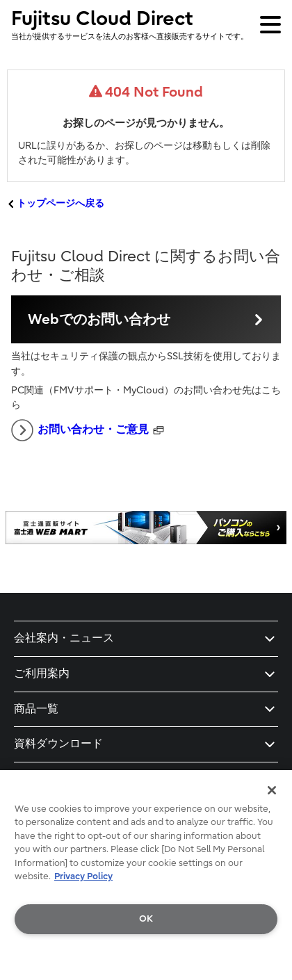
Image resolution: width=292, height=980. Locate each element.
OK (146, 918)
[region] (146, 875)
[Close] (272, 790)
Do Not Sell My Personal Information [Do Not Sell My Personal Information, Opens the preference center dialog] (146, 954)
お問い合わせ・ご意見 (80, 430)
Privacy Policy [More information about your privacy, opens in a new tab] (83, 876)
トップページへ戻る (60, 203)
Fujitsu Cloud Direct (130, 24)
